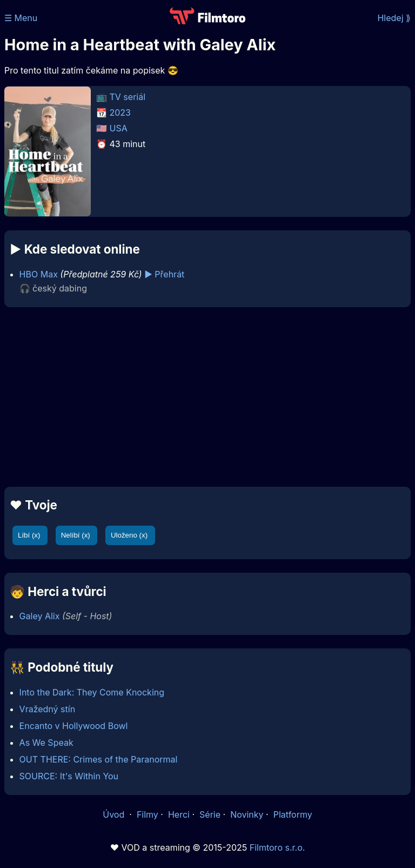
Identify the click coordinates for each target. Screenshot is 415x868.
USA (119, 128)
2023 (121, 112)
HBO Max (39, 274)
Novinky (247, 814)
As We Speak (46, 743)
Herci (179, 814)
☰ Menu (21, 18)
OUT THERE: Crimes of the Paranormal (99, 759)
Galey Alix (40, 616)
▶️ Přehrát (164, 274)
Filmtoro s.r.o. (277, 847)
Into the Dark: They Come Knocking (92, 692)
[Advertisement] (207, 397)
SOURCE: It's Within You (69, 776)
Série (210, 814)
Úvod (115, 814)
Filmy (148, 814)
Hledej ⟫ (394, 18)
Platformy (293, 814)
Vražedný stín (48, 709)
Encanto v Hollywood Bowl (74, 726)
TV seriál (128, 97)
